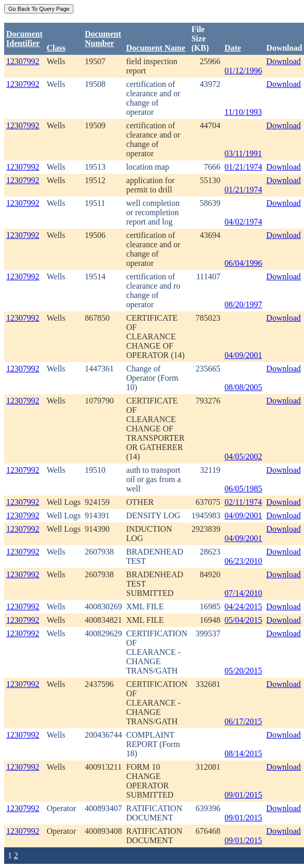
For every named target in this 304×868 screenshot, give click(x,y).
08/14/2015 (243, 753)
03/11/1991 (243, 153)
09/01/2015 (243, 795)
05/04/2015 (243, 620)
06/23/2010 (243, 561)
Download (284, 61)
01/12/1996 (243, 71)
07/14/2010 (243, 593)
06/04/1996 (243, 263)
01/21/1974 (243, 167)
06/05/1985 (243, 489)
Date (233, 48)
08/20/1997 (243, 304)
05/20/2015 (243, 671)
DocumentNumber (103, 39)
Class (56, 48)
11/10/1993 (243, 112)
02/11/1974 (243, 502)
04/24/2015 (243, 607)
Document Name (156, 48)
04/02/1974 (243, 222)
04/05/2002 (243, 457)
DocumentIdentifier (24, 39)
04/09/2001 (243, 355)
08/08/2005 (243, 387)
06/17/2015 (243, 721)
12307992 (23, 61)
